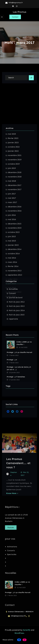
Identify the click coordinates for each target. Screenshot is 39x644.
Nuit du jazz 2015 (17, 336)
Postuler (11, 529)
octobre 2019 (14, 242)
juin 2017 (12, 272)
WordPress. (20, 633)
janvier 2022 (13, 229)
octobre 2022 (14, 225)
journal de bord (16, 319)
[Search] (31, 78)
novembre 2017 (15, 268)
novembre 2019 (15, 238)
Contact (15, 17)
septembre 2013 (15, 353)
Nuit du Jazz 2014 (17, 332)
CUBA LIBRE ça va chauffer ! (24, 368)
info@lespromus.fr (16, 3)
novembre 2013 (15, 349)
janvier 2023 (13, 221)
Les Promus (19, 12)
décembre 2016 (15, 285)
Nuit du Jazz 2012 (17, 323)
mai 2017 (12, 276)
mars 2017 (12, 280)
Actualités (13, 311)
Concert (12, 315)
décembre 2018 (15, 251)
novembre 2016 (15, 289)
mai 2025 (12, 212)
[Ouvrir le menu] (2, 17)
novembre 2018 (15, 255)
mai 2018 (12, 259)
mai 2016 (12, 298)
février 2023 (13, 216)
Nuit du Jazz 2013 (17, 328)
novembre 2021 (15, 234)
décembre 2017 (15, 263)
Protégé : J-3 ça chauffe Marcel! (19, 377)
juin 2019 (12, 246)
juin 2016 (12, 293)
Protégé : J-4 (12, 385)
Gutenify (27, 630)
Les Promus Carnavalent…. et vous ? (18, 492)
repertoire (13, 340)
